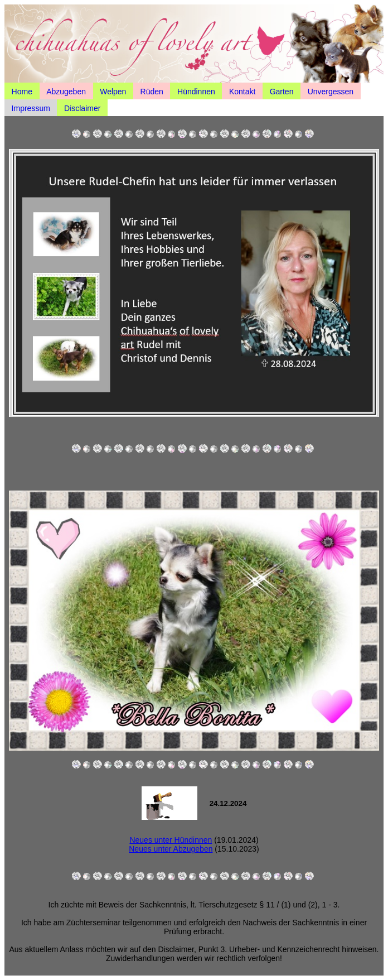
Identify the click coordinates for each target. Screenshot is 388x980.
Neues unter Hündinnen (171, 840)
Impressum (31, 108)
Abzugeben (66, 91)
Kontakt (242, 91)
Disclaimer (82, 108)
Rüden (152, 91)
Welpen (113, 91)
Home (22, 91)
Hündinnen (196, 91)
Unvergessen (331, 91)
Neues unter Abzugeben (171, 849)
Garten (282, 91)
